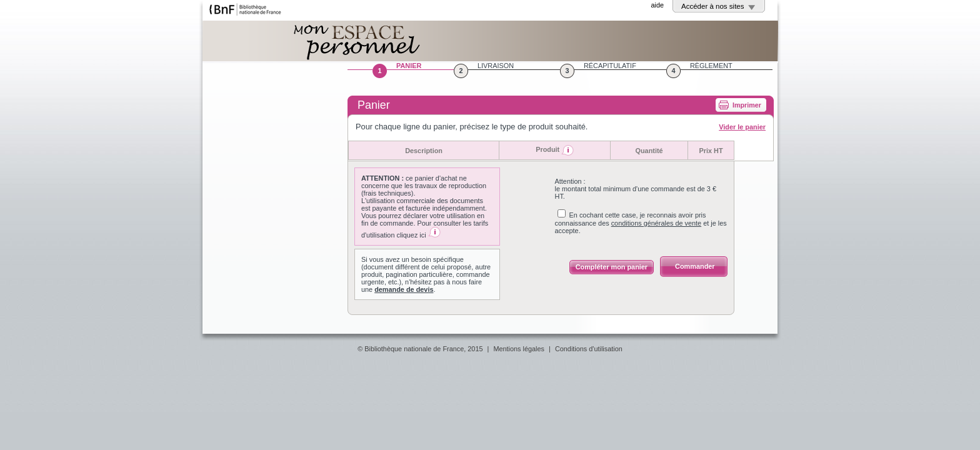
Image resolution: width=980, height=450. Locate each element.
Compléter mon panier (612, 267)
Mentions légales (519, 349)
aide (657, 5)
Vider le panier (742, 127)
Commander (695, 266)
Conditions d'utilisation (589, 349)
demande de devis (404, 289)
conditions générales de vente (657, 223)
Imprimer (747, 105)
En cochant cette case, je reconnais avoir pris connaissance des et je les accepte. (641, 223)
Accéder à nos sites (713, 6)
